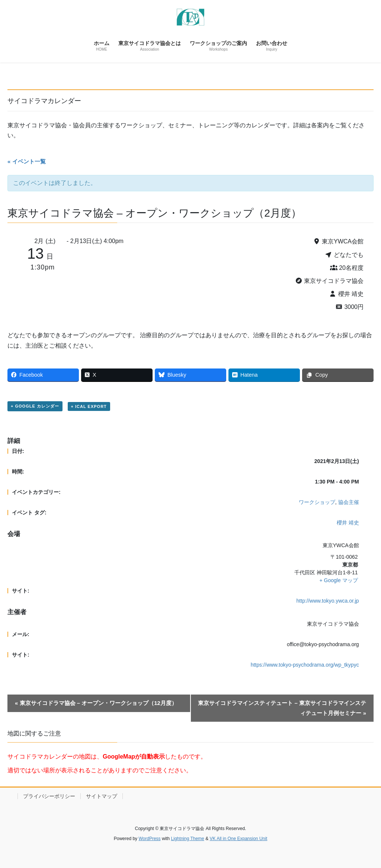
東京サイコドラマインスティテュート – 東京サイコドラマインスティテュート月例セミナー (282, 708)
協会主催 (349, 502)
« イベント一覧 (27, 161)
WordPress (149, 839)
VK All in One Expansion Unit (238, 839)
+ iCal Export (89, 406)
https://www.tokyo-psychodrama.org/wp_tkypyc (305, 665)
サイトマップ (102, 796)
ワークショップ (317, 502)
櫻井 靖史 (348, 523)
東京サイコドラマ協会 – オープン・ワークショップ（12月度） (96, 703)
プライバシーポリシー (49, 796)
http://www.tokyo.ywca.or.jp (328, 601)
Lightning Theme (188, 839)
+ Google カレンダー (35, 406)
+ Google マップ (339, 580)
